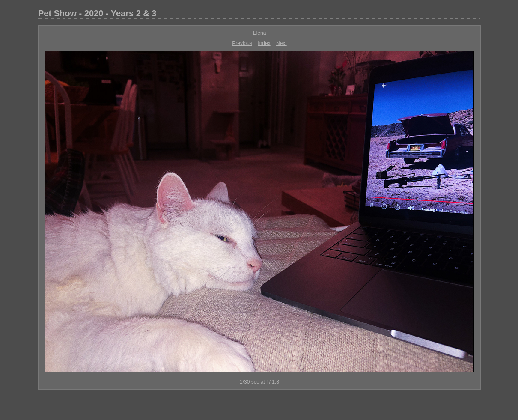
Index (264, 43)
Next (281, 43)
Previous (242, 43)
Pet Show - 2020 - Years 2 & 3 (97, 13)
